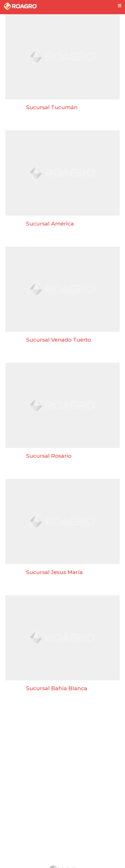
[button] (120, 6)
